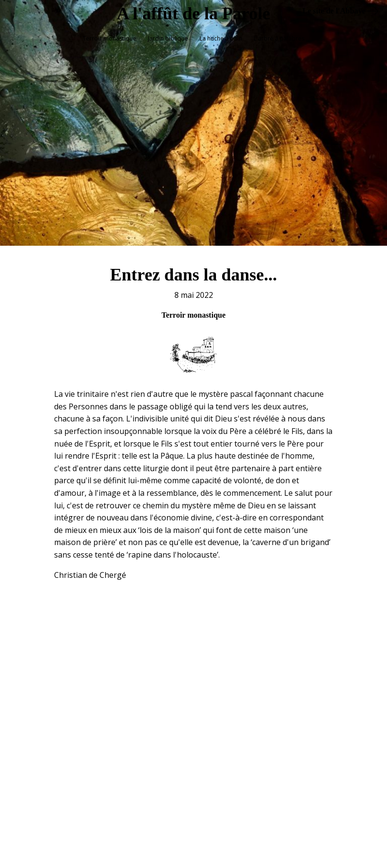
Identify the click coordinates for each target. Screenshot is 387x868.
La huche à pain (221, 38)
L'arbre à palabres (279, 38)
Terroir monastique (109, 38)
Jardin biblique (168, 38)
